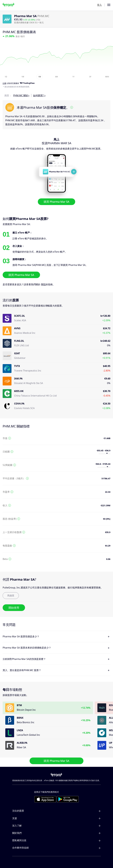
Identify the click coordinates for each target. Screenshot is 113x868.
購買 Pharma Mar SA (56, 202)
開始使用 (14, 608)
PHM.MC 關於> (21, 95)
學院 (43, 284)
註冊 (4, 83)
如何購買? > (39, 95)
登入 (99, 5)
